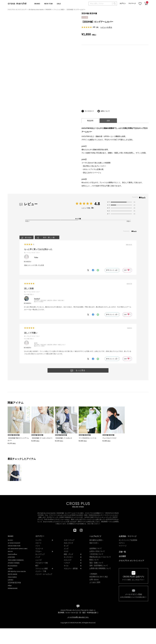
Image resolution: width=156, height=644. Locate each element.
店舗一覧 (122, 552)
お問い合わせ (94, 580)
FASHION (48, 10)
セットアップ (40, 554)
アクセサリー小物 (42, 563)
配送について (94, 560)
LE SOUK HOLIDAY (14, 543)
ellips (10, 585)
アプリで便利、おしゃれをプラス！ (133, 578)
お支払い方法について (97, 551)
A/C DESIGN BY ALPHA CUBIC (18, 549)
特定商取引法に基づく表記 (99, 577)
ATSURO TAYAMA (14, 563)
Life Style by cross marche (36, 10)
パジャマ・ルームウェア (44, 574)
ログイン (123, 3)
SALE (59, 4)
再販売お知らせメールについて (100, 557)
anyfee (10, 569)
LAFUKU (11, 580)
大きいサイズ (68, 543)
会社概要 (122, 556)
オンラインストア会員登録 (128, 540)
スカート (38, 543)
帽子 (37, 566)
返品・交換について (96, 563)
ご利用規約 (93, 574)
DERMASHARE (13, 588)
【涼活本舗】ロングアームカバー (76, 10)
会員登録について (96, 548)
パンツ (38, 546)
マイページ (132, 3)
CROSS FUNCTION (14, 546)
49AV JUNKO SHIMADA (16, 560)
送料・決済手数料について (99, 566)
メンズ (66, 549)
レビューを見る (106, 27)
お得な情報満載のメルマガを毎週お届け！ (133, 596)
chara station (12, 577)
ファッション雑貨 (59, 10)
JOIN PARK (11, 557)
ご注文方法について (96, 554)
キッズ (66, 546)
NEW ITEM (48, 4)
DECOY (10, 551)
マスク (66, 551)
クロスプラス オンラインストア (17, 10)
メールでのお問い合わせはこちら (78, 617)
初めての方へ (94, 543)
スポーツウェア (69, 540)
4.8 (97, 204)
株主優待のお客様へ (96, 540)
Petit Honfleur (12, 554)
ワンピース (39, 549)
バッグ (38, 557)
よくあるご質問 (95, 582)
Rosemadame (13, 566)
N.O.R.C (10, 540)
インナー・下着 (41, 571)
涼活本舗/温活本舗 (14, 583)
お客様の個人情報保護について (100, 568)
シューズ (38, 560)
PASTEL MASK (12, 574)
